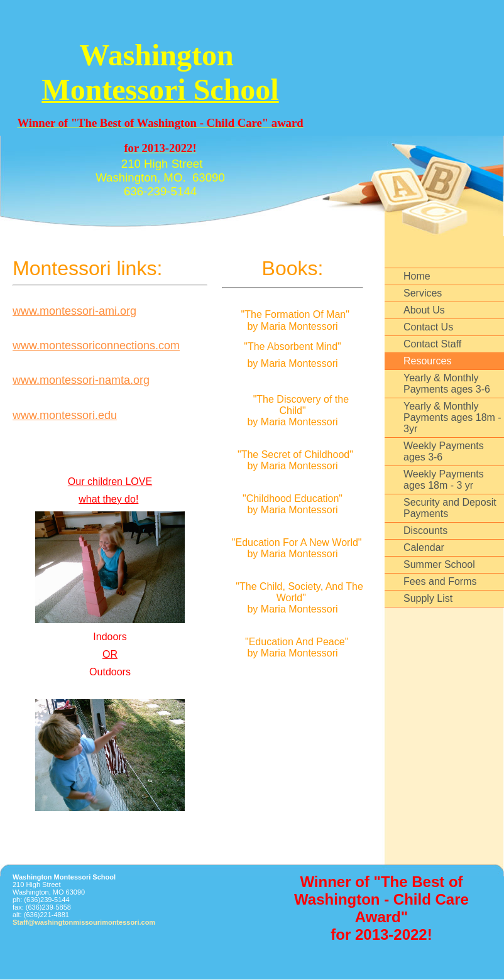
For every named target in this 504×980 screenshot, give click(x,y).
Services (423, 293)
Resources (427, 361)
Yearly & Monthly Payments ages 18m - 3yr (452, 417)
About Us (424, 310)
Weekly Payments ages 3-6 (444, 451)
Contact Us (428, 327)
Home (417, 276)
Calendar (424, 547)
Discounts (425, 531)
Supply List (428, 598)
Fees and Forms (440, 581)
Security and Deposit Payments (450, 508)
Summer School (439, 564)
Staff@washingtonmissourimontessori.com (84, 922)
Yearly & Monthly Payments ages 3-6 (447, 384)
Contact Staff (432, 344)
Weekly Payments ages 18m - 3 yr (444, 480)
